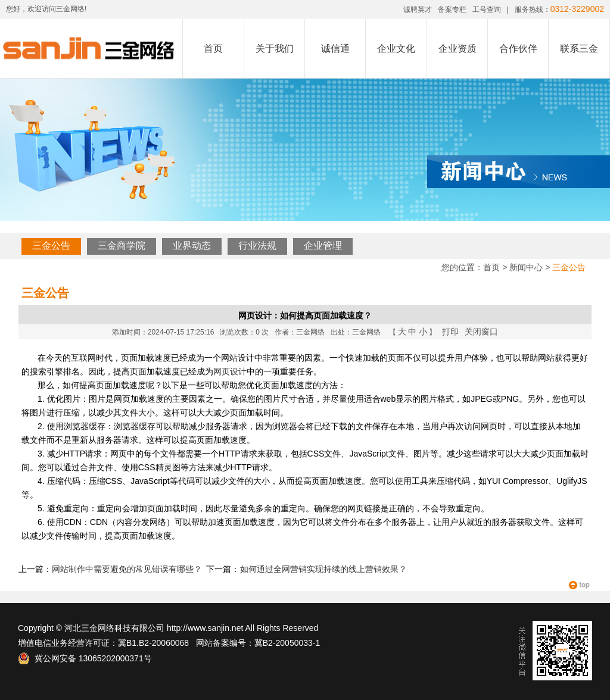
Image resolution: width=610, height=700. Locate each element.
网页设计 (230, 371)
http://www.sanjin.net (205, 628)
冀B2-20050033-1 (287, 643)
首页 (213, 49)
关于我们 (275, 49)
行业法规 (257, 246)
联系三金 (579, 49)
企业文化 (396, 49)
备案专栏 (452, 10)
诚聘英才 (418, 10)
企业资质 (457, 49)
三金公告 (51, 246)
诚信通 (335, 49)
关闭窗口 (481, 332)
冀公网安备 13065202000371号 (85, 658)
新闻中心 (526, 267)
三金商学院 (122, 246)
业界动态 (192, 246)
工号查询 (487, 10)
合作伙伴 (518, 49)
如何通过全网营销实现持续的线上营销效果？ (323, 569)
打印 (450, 332)
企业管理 (323, 246)
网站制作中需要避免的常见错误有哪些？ (127, 569)
